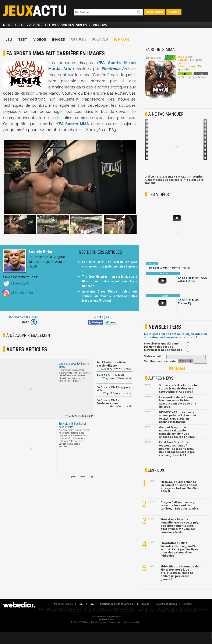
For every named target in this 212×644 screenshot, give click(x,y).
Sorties (67, 25)
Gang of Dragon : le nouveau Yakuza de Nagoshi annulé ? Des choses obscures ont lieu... (178, 432)
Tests (20, 25)
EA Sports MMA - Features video (108, 402)
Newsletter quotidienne (161, 344)
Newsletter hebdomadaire (163, 350)
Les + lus (156, 470)
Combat (189, 57)
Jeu (9, 40)
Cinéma (174, 12)
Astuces (52, 25)
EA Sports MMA (74, 124)
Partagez (102, 317)
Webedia (118, 617)
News (8, 25)
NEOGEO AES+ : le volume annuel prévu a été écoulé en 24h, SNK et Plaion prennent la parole (178, 417)
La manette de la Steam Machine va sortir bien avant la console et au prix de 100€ (178, 402)
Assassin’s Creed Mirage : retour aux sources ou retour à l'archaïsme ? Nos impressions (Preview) (110, 296)
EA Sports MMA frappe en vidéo (114, 389)
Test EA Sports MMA (111, 375)
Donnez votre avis (23, 317)
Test (23, 40)
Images (59, 40)
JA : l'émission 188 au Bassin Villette (111, 364)
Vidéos (82, 25)
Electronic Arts (115, 69)
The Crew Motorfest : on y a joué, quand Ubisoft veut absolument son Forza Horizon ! (110, 281)
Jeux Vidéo (155, 12)
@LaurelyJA (16, 284)
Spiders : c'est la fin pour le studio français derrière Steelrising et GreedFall (178, 388)
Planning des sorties (159, 347)
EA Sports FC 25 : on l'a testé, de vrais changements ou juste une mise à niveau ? (110, 267)
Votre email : (153, 356)
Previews (35, 25)
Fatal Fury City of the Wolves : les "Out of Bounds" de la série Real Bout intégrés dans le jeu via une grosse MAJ (177, 449)
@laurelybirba (18, 293)
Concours (98, 25)
